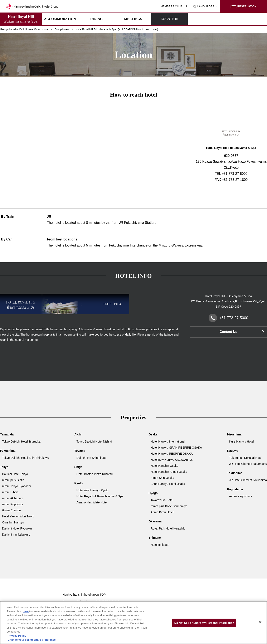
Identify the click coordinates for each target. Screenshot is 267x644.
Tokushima (235, 473)
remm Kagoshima (241, 496)
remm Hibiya (10, 492)
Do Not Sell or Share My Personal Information (204, 623)
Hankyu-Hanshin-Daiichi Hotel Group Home (24, 29)
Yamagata (7, 434)
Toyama (80, 451)
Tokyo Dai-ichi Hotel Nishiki (94, 441)
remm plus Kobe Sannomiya (169, 506)
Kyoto (79, 483)
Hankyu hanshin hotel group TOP (84, 595)
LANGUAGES (204, 6)
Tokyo (4, 467)
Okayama (155, 521)
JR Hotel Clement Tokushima (248, 480)
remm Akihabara (13, 498)
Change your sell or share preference (32, 640)
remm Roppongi (13, 504)
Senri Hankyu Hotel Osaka (168, 484)
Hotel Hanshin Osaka (164, 466)
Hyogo (153, 493)
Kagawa (233, 451)
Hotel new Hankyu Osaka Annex (172, 460)
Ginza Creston (11, 510)
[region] (133, 623)
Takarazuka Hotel (162, 500)
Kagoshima (235, 489)
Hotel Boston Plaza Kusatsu (95, 474)
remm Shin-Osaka (162, 478)
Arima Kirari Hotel (162, 512)
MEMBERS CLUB (171, 6)
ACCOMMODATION (60, 19)
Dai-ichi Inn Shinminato (92, 458)
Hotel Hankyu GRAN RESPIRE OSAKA (176, 448)
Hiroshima (234, 434)
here (26, 611)
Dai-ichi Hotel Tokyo (15, 474)
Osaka (153, 434)
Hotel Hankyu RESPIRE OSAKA (172, 454)
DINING (97, 19)
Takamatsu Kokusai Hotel (246, 458)
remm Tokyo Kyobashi (16, 486)
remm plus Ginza (13, 480)
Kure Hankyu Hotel (242, 441)
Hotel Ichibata (160, 545)
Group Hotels (62, 29)
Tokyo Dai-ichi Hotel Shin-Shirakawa (26, 458)
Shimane (155, 538)
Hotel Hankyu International (168, 441)
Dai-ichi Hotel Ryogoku (17, 528)
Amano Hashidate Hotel (92, 502)
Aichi (78, 434)
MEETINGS (133, 19)
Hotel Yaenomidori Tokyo (18, 516)
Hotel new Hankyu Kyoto (93, 490)
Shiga (78, 467)
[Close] (260, 622)
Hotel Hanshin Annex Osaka (169, 472)
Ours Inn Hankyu (13, 522)
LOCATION (170, 19)
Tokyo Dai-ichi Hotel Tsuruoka (21, 441)
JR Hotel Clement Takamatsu (248, 464)
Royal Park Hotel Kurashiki (168, 528)
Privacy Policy (17, 636)
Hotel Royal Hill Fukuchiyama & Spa (21, 19)
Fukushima (8, 451)
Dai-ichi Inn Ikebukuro (16, 535)
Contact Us (228, 332)
